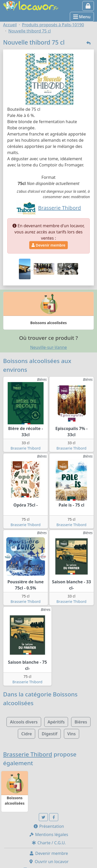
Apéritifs (56, 722)
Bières (81, 722)
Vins (72, 734)
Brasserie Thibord (26, 448)
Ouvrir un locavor (48, 862)
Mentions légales (49, 835)
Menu (82, 17)
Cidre (27, 734)
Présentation (49, 826)
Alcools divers (24, 722)
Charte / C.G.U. (49, 843)
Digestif (49, 734)
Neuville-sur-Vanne (48, 347)
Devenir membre (48, 245)
